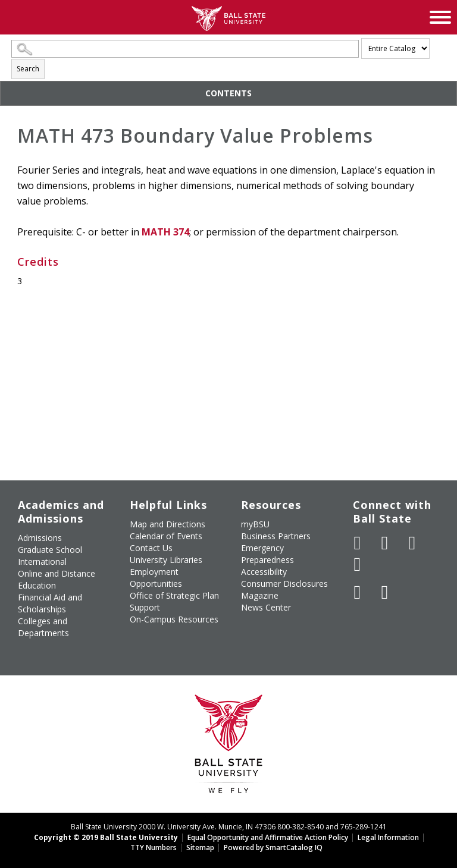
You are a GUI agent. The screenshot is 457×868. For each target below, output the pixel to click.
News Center (266, 607)
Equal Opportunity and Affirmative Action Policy (268, 837)
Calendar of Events (166, 536)
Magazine (260, 595)
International (42, 562)
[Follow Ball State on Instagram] (358, 564)
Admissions (40, 538)
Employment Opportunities (156, 578)
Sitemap (200, 847)
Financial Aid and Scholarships (50, 603)
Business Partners (276, 536)
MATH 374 (165, 232)
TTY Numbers (154, 847)
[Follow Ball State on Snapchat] (385, 592)
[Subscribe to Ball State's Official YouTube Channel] (412, 543)
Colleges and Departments (43, 627)
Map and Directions (168, 524)
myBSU (255, 524)
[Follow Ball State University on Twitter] (385, 543)
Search (28, 69)
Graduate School (50, 550)
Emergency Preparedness (267, 554)
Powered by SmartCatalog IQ (273, 847)
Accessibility (264, 572)
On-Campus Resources (174, 619)
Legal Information (388, 837)
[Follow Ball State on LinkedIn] (358, 592)
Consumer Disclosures (284, 584)
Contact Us (151, 548)
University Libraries (166, 560)
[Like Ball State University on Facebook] (358, 543)
